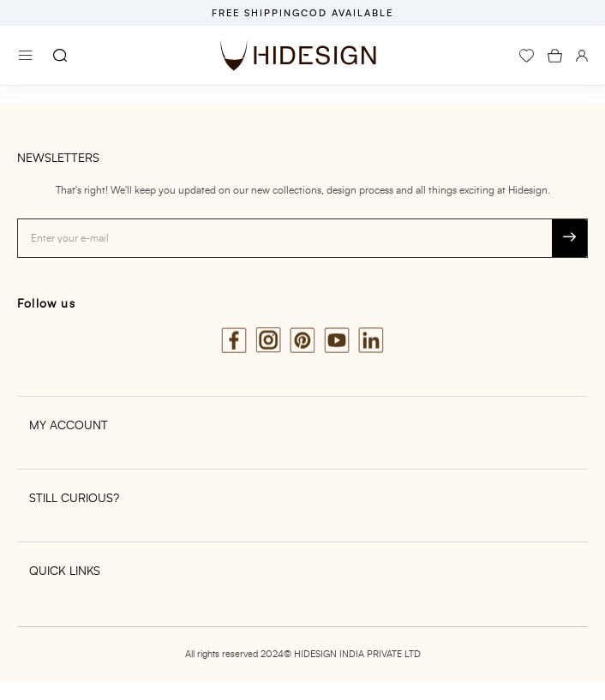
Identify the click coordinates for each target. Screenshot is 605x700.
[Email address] (285, 238)
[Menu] (26, 55)
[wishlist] (527, 56)
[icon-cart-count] (555, 56)
